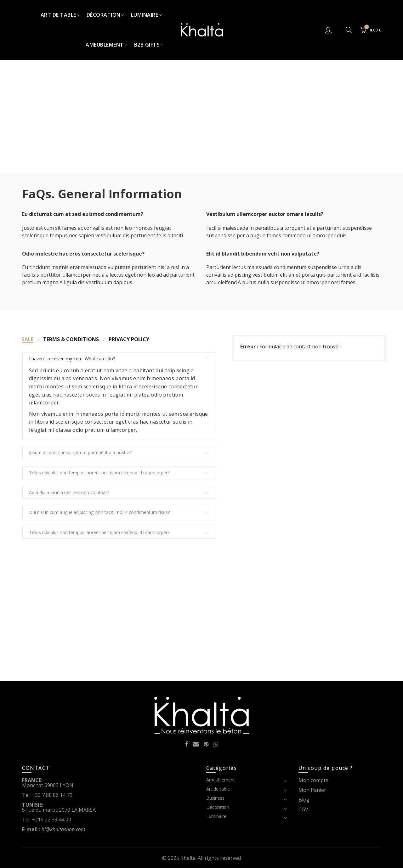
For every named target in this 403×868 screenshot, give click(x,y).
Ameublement (105, 45)
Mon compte (313, 780)
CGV (303, 809)
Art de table (58, 15)
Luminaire (145, 15)
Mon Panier (312, 790)
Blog (304, 800)
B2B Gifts (147, 45)
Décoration (104, 15)
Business (215, 798)
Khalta (188, 858)
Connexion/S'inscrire (329, 30)
